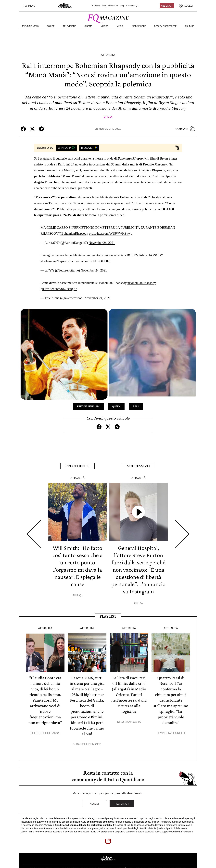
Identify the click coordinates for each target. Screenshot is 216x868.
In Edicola (96, 6)
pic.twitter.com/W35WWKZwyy (110, 230)
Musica (104, 26)
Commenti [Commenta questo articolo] (185, 129)
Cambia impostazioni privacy (96, 859)
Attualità (108, 55)
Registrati (122, 794)
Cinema (88, 26)
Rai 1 (136, 396)
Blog (104, 6)
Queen (116, 396)
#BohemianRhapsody (74, 230)
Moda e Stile (139, 26)
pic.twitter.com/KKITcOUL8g (90, 255)
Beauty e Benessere (165, 26)
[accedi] (186, 6)
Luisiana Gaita (131, 712)
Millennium (113, 6)
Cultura (190, 26)
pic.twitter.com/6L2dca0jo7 (59, 279)
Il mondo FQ (133, 6)
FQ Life (51, 26)
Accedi (94, 794)
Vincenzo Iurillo (172, 723)
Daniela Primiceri (89, 734)
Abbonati (167, 6)
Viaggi (120, 26)
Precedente (77, 456)
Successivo (138, 456)
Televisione (70, 26)
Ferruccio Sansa (47, 723)
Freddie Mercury (88, 396)
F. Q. (110, 117)
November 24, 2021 (102, 239)
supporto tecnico (170, 822)
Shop (122, 6)
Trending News (30, 26)
